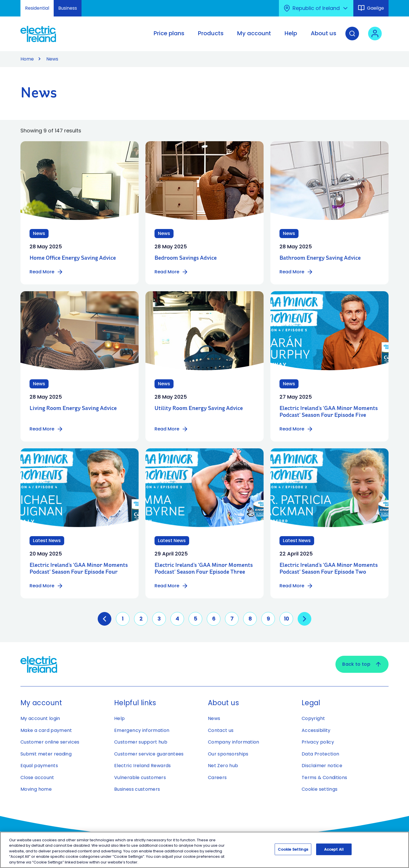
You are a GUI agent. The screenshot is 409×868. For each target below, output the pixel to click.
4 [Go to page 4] (177, 619)
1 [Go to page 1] (123, 619)
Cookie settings (320, 789)
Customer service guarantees (149, 754)
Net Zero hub (223, 766)
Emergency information (142, 730)
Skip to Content (9, 4)
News (214, 718)
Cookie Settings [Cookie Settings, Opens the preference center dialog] (293, 851)
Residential (37, 8)
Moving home (36, 789)
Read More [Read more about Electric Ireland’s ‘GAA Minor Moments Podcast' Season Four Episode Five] (296, 429)
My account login (40, 718)
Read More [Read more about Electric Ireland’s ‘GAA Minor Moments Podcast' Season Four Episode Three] (171, 586)
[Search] (352, 38)
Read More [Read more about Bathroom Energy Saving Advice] (296, 272)
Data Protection (320, 754)
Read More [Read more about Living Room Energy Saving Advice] (46, 429)
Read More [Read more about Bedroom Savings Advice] (171, 272)
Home (27, 59)
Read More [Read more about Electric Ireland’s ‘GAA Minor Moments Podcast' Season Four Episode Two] (296, 586)
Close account (37, 778)
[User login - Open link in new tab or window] (375, 38)
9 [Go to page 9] (268, 619)
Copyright (313, 718)
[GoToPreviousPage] (105, 619)
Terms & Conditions (324, 778)
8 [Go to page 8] (250, 619)
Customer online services (50, 742)
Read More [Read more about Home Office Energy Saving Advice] (46, 272)
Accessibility (316, 730)
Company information (234, 742)
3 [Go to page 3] (159, 619)
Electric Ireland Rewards (143, 766)
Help (119, 718)
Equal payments (39, 766)
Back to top (362, 664)
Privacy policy (318, 742)
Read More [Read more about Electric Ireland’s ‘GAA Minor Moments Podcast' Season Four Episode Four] (46, 586)
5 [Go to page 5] (195, 619)
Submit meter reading (46, 754)
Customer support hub (141, 742)
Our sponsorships (228, 754)
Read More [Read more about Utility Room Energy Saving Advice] (171, 429)
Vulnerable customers (140, 778)
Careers (217, 778)
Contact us (221, 730)
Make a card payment (46, 730)
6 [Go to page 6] (214, 619)
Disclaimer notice (322, 766)
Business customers (137, 789)
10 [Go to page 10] (286, 619)
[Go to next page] (304, 619)
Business (68, 8)
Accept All (334, 851)
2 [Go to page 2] (141, 619)
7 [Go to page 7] (232, 619)
